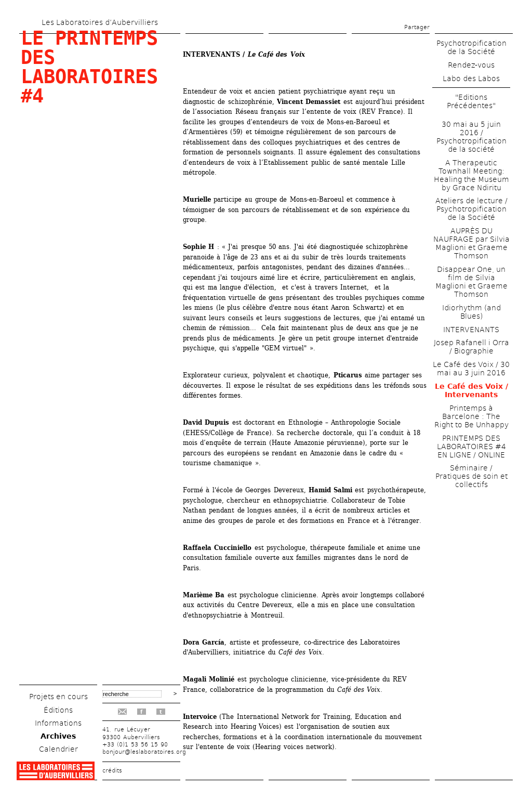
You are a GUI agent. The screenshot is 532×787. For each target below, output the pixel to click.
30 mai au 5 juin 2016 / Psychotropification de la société (471, 137)
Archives (58, 736)
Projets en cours (58, 697)
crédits (112, 771)
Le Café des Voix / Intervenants (471, 390)
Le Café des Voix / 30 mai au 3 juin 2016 (471, 369)
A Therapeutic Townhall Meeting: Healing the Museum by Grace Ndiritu (471, 175)
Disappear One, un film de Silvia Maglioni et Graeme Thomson (471, 282)
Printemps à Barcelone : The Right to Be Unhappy (471, 416)
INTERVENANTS (471, 330)
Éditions (58, 710)
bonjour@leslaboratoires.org (144, 752)
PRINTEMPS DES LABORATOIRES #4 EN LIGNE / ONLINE (471, 447)
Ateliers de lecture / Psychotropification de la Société (471, 209)
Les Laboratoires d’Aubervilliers (100, 22)
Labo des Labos (471, 78)
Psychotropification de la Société (471, 47)
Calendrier (58, 749)
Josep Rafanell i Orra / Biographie (471, 347)
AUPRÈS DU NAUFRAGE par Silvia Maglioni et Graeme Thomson (471, 243)
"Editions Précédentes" (471, 101)
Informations (58, 723)
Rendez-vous (471, 65)
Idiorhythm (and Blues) (471, 312)
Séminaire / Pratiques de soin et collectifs (471, 476)
